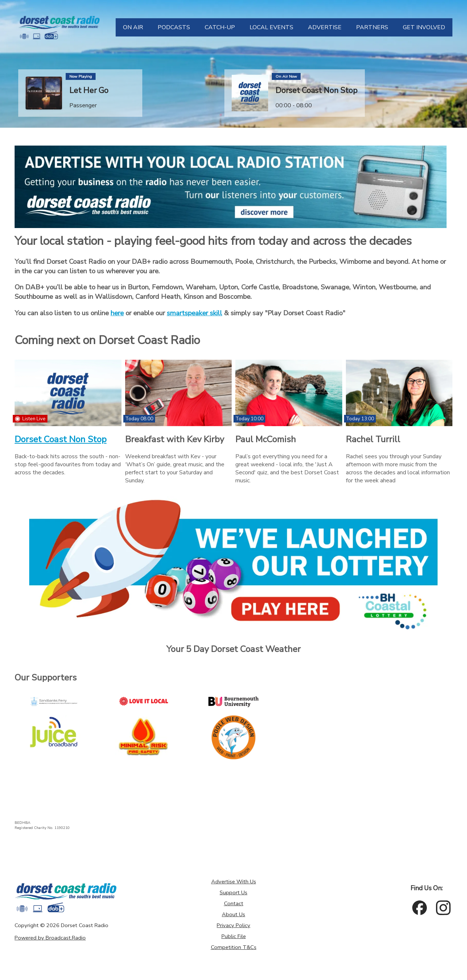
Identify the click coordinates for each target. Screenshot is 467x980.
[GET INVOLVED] (424, 27)
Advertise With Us (234, 881)
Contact (234, 903)
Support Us (233, 892)
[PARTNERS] (372, 27)
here (117, 313)
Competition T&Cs (234, 947)
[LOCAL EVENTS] (271, 27)
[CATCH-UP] (220, 27)
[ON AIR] (133, 27)
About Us (233, 914)
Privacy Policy (233, 925)
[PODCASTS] (174, 27)
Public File (234, 936)
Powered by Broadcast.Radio (50, 938)
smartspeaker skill (194, 313)
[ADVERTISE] (325, 27)
